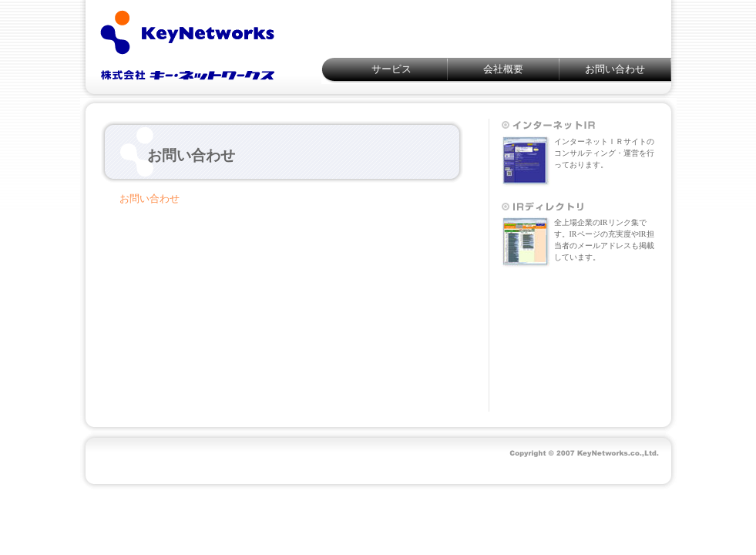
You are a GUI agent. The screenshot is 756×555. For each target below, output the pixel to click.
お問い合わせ (615, 69)
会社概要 (503, 69)
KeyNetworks (187, 43)
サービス (391, 69)
